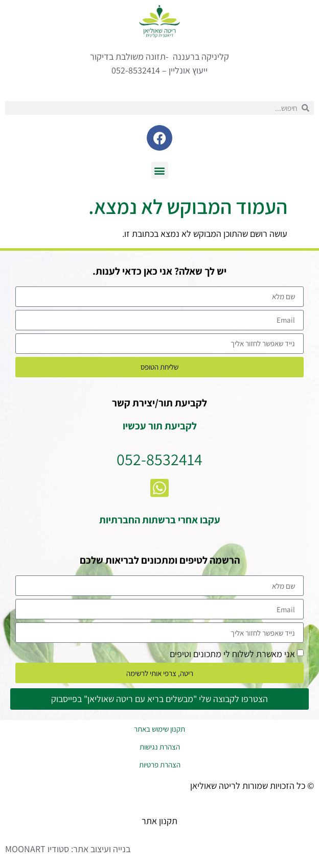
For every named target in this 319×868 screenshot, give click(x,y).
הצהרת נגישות (160, 747)
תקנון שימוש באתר (159, 729)
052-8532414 (159, 459)
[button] (160, 170)
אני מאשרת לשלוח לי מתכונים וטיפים (232, 654)
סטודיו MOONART (37, 849)
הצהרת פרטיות (160, 765)
